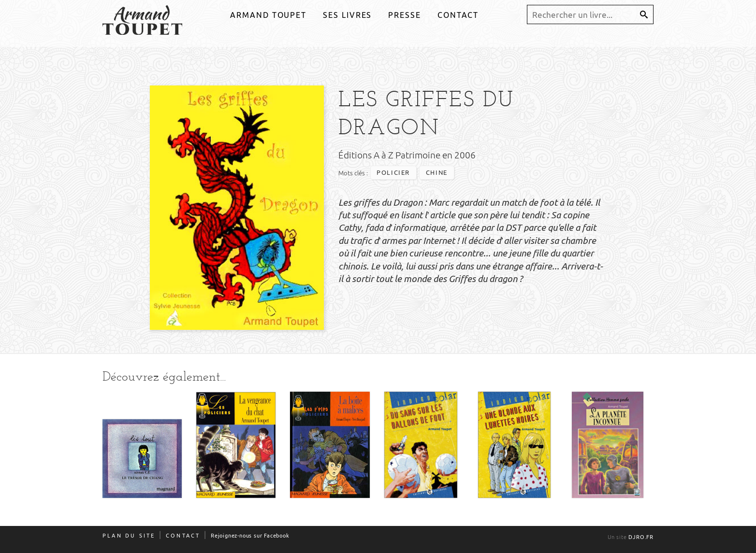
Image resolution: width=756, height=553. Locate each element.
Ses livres (347, 15)
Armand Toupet (268, 15)
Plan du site (129, 536)
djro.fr (641, 537)
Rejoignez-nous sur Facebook (250, 536)
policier (393, 173)
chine (437, 173)
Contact (458, 15)
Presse (405, 15)
